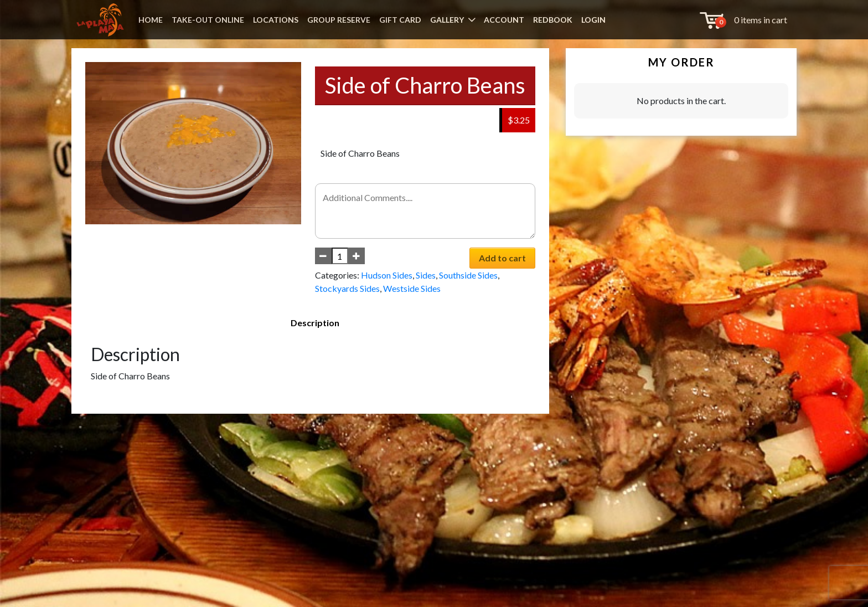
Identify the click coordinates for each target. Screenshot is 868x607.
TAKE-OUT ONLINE (208, 20)
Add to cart (502, 258)
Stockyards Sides (347, 288)
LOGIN (593, 20)
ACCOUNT (504, 20)
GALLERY (447, 20)
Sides (426, 275)
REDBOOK (553, 20)
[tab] (315, 323)
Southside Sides (468, 275)
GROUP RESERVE (339, 20)
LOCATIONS (276, 20)
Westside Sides (412, 288)
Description (315, 323)
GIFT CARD (400, 20)
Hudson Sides (387, 275)
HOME (151, 20)
